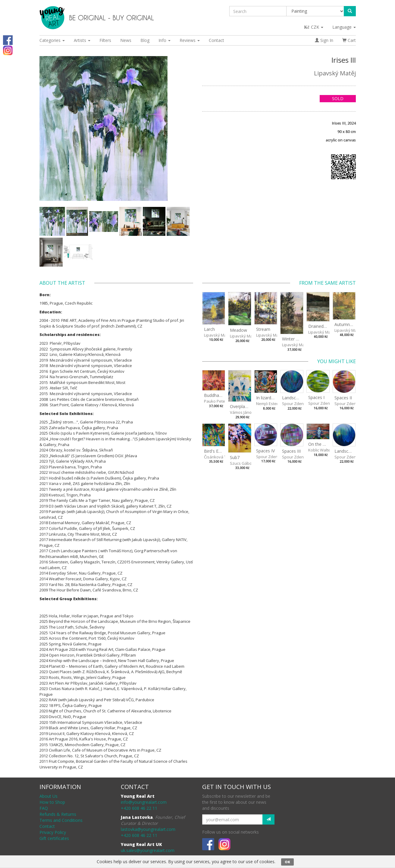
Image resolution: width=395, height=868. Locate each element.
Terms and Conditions (61, 820)
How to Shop (52, 802)
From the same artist (328, 283)
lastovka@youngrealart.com (148, 829)
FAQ (44, 808)
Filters (105, 40)
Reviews (190, 40)
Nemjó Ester (267, 404)
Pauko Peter (215, 401)
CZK (314, 27)
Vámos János (242, 412)
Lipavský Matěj (335, 73)
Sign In (324, 40)
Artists (82, 40)
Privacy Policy (53, 832)
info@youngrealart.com (144, 802)
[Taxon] (315, 11)
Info (165, 40)
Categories (52, 40)
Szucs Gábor (242, 463)
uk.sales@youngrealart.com (148, 850)
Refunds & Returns (58, 814)
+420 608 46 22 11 (139, 808)
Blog (145, 40)
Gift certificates (54, 838)
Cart (349, 40)
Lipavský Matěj (217, 335)
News (126, 40)
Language (344, 27)
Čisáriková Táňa (219, 457)
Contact (216, 40)
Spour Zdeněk (295, 404)
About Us (49, 796)
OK (287, 862)
